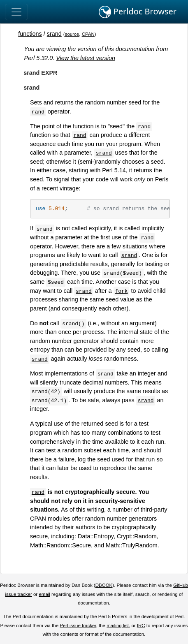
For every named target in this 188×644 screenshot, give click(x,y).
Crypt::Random (137, 536)
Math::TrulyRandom (132, 545)
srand (54, 34)
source (72, 34)
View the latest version (86, 58)
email (44, 594)
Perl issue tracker (78, 625)
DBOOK (104, 585)
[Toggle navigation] (16, 12)
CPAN (88, 34)
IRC (141, 625)
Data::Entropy (96, 536)
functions (30, 34)
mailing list (118, 625)
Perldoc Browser (138, 12)
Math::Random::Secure (60, 545)
